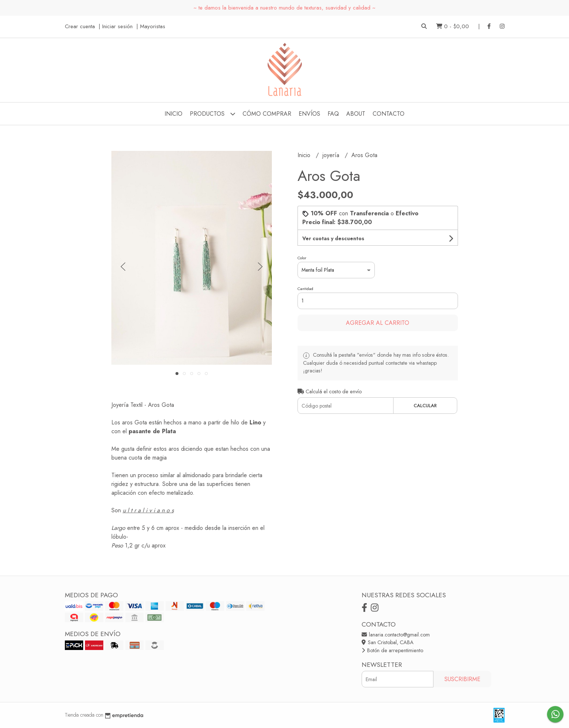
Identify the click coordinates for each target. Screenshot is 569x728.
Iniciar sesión (117, 26)
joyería (332, 155)
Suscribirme (462, 679)
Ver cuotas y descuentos (333, 238)
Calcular (425, 406)
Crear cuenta (80, 26)
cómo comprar (267, 114)
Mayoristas (153, 26)
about (356, 114)
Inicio (173, 114)
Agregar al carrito (378, 323)
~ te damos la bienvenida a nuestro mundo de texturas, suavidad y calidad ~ (284, 8)
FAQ (333, 114)
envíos (309, 114)
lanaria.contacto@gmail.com (396, 635)
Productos (213, 114)
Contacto (389, 114)
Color (302, 258)
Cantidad (305, 289)
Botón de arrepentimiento (392, 650)
